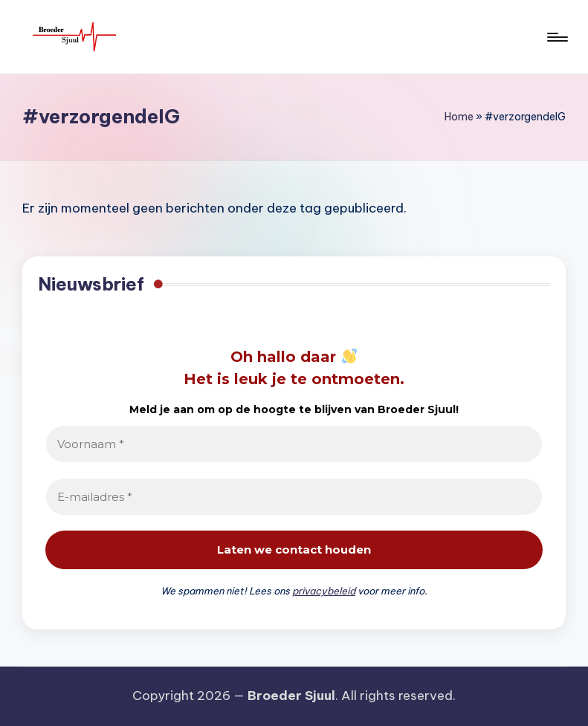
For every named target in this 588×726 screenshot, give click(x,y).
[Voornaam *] (294, 444)
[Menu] (556, 37)
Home (459, 117)
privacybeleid (324, 591)
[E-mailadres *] (294, 497)
